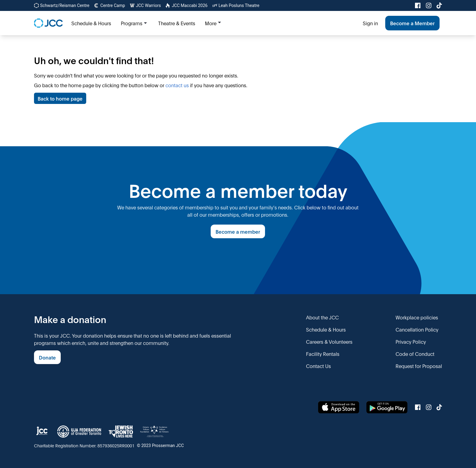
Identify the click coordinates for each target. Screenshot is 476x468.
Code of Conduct (415, 354)
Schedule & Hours (326, 329)
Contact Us (318, 366)
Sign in (370, 23)
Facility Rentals (323, 354)
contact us (177, 85)
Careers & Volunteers (329, 341)
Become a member (238, 231)
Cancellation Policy (417, 329)
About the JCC (322, 317)
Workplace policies (417, 317)
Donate (47, 357)
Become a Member (412, 23)
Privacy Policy (411, 341)
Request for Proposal (419, 366)
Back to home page (60, 98)
